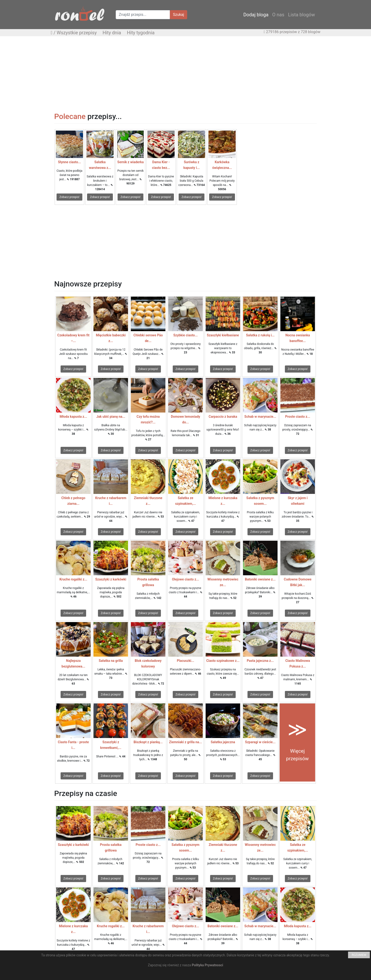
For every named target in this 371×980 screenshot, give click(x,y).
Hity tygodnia (141, 33)
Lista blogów (301, 15)
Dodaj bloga (256, 15)
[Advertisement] (185, 74)
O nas (278, 15)
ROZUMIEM (359, 955)
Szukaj (179, 15)
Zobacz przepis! (69, 197)
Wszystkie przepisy (77, 33)
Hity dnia (112, 33)
